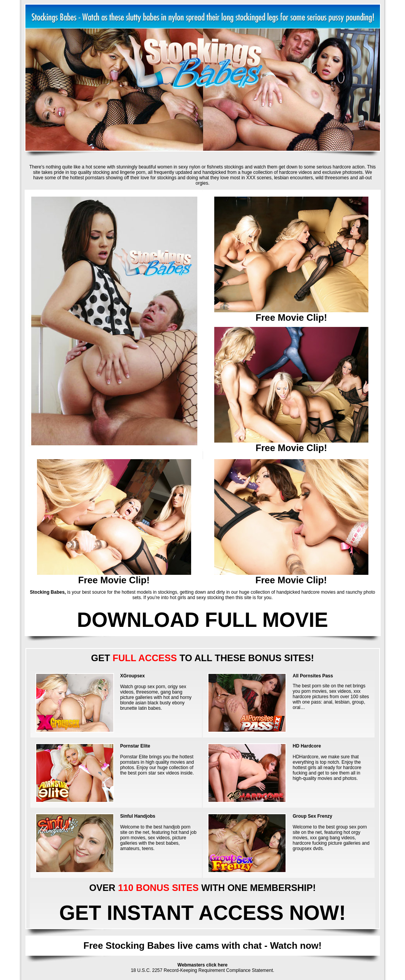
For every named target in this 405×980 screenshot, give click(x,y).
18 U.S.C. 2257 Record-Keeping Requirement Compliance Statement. (202, 970)
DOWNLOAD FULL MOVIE (203, 620)
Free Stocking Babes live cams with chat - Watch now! (203, 945)
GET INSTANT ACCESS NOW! (203, 913)
